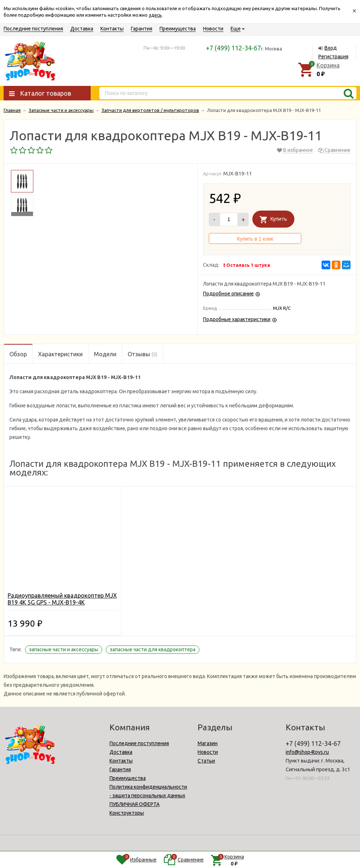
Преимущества (178, 29)
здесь (155, 15)
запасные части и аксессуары (64, 649)
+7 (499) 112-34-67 (233, 48)
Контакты (112, 29)
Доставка (82, 29)
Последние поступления (33, 29)
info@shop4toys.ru (307, 752)
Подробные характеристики (237, 319)
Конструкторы (127, 813)
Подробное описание (228, 294)
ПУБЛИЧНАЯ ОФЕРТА (135, 804)
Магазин (208, 743)
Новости (213, 29)
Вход (331, 48)
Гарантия (142, 29)
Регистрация (333, 57)
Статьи (206, 761)
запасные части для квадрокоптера (153, 649)
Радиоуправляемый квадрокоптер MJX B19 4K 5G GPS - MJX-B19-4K (62, 599)
